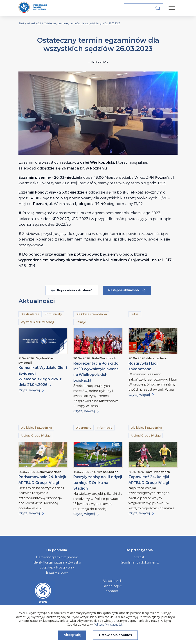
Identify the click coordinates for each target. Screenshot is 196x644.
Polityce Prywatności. (108, 625)
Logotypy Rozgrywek (57, 567)
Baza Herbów (57, 573)
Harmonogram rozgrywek (57, 557)
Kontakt (112, 591)
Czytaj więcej (31, 390)
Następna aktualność (127, 290)
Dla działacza (30, 314)
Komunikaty (53, 314)
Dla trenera (83, 428)
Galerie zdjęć (112, 586)
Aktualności (112, 581)
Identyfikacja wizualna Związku (57, 562)
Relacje (81, 322)
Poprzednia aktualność (71, 290)
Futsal (135, 314)
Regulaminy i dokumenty (139, 562)
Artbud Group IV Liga (36, 436)
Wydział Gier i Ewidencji (37, 322)
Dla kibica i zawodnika (91, 314)
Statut (139, 557)
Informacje (105, 428)
